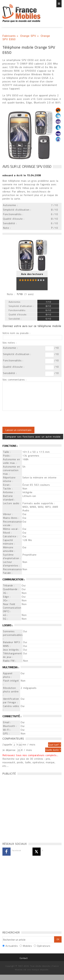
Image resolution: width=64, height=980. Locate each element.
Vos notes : (9, 343)
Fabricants (9, 36)
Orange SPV (28, 36)
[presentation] (30, 419)
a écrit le (22, 175)
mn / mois (29, 744)
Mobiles (27, 946)
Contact (24, 958)
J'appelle (7, 744)
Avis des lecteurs (32, 274)
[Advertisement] (30, 808)
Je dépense (10, 750)
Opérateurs (44, 946)
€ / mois (26, 750)
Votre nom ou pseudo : (16, 333)
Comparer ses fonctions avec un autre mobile (33, 437)
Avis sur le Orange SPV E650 (27, 166)
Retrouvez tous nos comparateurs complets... (30, 755)
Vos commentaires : (14, 380)
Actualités (12, 946)
